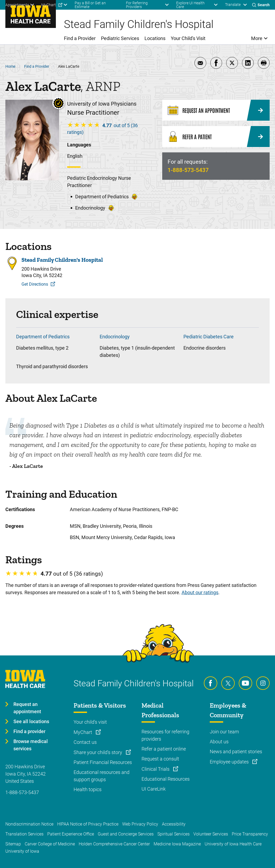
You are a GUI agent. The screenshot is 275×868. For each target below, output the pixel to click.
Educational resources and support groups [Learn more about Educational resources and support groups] (102, 776)
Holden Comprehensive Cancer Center (114, 844)
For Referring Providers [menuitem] (137, 5)
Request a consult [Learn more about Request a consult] (160, 759)
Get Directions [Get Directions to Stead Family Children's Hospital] (35, 284)
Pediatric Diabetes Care (209, 337)
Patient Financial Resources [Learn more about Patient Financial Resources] (103, 762)
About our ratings (200, 592)
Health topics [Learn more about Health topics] (88, 789)
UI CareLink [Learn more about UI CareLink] (154, 789)
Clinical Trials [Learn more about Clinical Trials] (156, 769)
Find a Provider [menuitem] (80, 38)
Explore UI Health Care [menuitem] (190, 5)
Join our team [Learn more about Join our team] (224, 732)
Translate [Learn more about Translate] (233, 5)
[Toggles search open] (261, 5)
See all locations (31, 721)
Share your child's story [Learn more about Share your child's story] (98, 752)
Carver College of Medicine (50, 844)
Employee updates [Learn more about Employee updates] (230, 762)
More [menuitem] (257, 38)
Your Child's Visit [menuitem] (188, 38)
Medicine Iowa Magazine (177, 844)
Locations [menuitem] (155, 38)
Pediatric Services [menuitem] (120, 38)
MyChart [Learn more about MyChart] (83, 732)
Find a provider (29, 731)
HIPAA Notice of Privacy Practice (88, 824)
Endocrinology (115, 337)
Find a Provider (37, 66)
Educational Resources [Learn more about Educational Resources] (166, 779)
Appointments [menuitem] (17, 5)
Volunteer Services (211, 834)
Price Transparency (250, 834)
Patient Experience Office (71, 834)
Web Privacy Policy (140, 824)
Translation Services (24, 834)
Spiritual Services (173, 834)
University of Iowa (22, 851)
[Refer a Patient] (216, 137)
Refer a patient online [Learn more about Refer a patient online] (164, 749)
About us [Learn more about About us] (219, 742)
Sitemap (13, 844)
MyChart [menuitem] (49, 5)
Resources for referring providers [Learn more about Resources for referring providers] (165, 735)
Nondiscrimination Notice (29, 824)
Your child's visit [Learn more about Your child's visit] (90, 722)
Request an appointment (27, 708)
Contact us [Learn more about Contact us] (85, 742)
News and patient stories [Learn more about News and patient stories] (236, 752)
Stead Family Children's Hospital (62, 260)
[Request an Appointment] (216, 110)
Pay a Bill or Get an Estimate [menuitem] (90, 5)
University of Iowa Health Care (233, 844)
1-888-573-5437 (188, 170)
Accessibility (174, 824)
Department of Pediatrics (43, 337)
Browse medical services (31, 745)
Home (10, 66)
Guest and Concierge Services (126, 834)
